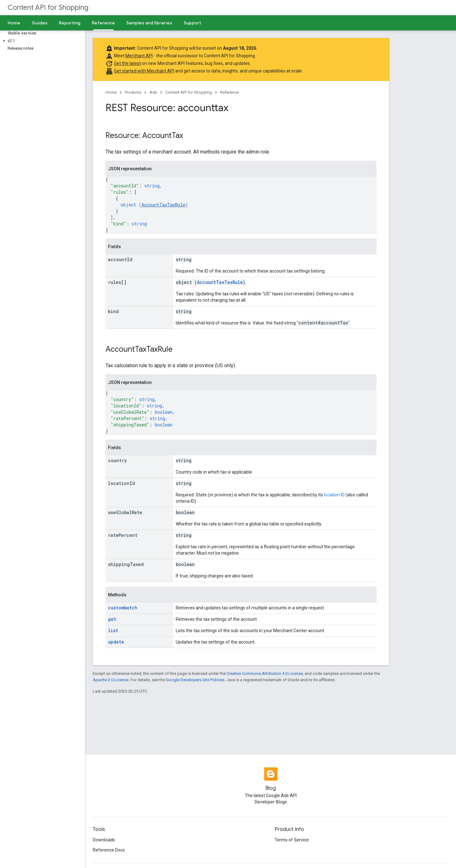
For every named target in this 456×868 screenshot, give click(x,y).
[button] (41, 41)
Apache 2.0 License (111, 680)
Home (14, 23)
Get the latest (127, 63)
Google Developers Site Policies (195, 680)
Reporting (70, 23)
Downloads (104, 840)
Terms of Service (292, 840)
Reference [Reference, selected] (103, 23)
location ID (334, 495)
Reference (229, 92)
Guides (40, 23)
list (113, 630)
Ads (153, 92)
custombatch (123, 608)
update (116, 642)
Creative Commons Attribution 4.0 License (265, 673)
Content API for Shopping (48, 7)
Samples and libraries (149, 23)
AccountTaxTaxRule (163, 205)
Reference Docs (109, 850)
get (112, 619)
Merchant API (139, 56)
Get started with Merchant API (144, 71)
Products (133, 92)
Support (192, 23)
